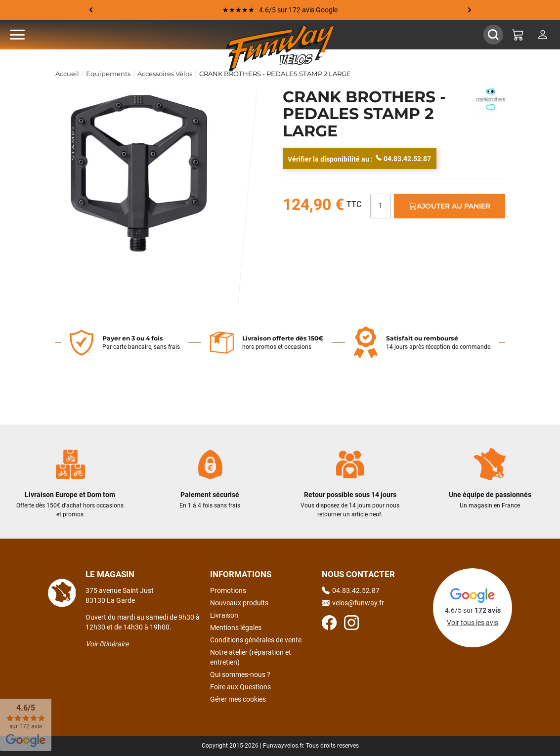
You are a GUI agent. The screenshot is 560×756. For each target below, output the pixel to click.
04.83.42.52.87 (403, 158)
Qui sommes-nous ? (240, 674)
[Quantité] (381, 206)
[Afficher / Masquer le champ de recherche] (493, 35)
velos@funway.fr (353, 603)
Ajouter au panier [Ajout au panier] (450, 206)
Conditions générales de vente (256, 640)
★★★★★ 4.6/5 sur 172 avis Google (280, 10)
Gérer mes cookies (238, 699)
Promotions (228, 590)
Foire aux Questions (240, 687)
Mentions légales (236, 628)
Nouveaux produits (239, 603)
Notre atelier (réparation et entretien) (251, 657)
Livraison (224, 615)
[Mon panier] (518, 35)
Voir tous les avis (473, 623)
